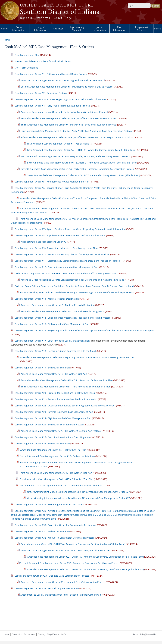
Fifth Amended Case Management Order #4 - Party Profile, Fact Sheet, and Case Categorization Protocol (75, 137)
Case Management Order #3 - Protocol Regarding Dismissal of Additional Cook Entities (60, 99)
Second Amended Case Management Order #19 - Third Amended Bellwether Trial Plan (67, 380)
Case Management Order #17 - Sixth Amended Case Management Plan (52, 341)
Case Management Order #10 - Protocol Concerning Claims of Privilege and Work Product (62, 254)
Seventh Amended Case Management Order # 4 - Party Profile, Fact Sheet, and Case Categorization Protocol (78, 169)
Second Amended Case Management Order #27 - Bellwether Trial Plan (58, 456)
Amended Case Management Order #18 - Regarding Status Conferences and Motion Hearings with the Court (78, 357)
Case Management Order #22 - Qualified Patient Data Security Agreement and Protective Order (65, 406)
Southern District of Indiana (60, 12)
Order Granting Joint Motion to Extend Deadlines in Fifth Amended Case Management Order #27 (78, 492)
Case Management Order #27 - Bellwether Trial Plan (42, 444)
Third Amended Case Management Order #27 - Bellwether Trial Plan (56, 473)
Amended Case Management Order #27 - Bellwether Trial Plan (53, 450)
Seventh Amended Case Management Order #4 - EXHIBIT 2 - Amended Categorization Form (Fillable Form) (84, 175)
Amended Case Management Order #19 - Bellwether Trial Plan (54, 374)
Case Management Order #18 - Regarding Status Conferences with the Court (55, 351)
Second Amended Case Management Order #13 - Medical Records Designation (63, 311)
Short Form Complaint (26, 68)
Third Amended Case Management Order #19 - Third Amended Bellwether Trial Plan (66, 387)
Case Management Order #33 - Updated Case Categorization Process (52, 576)
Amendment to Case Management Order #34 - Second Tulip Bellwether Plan (61, 595)
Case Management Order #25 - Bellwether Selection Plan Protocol (49, 425)
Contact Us (17, 634)
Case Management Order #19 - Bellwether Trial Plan (42, 368)
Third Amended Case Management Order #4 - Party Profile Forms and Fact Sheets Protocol (69, 125)
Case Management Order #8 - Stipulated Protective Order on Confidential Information (60, 235)
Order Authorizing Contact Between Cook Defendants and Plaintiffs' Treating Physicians (65, 273)
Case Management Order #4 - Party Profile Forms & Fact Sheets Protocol (53, 106)
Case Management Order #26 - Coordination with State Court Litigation (52, 437)
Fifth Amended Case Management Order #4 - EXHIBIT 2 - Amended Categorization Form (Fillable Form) (82, 150)
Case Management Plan (27, 55)
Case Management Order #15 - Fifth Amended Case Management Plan (52, 324)
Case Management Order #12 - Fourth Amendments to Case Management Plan (56, 267)
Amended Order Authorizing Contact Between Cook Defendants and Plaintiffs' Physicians (72, 280)
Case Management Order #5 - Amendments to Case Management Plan (52, 182)
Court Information (19, 28)
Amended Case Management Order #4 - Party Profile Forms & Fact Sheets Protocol (64, 112)
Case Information (120, 28)
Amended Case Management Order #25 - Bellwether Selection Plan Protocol (61, 431)
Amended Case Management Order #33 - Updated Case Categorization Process (63, 582)
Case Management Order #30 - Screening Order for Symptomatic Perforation (55, 525)
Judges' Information (41, 28)
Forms (158, 28)
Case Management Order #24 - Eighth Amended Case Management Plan (53, 418)
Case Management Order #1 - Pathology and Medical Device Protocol (51, 74)
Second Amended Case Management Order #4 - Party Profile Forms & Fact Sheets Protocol (69, 118)
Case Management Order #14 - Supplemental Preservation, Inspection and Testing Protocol (63, 318)
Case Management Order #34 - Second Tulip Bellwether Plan (47, 588)
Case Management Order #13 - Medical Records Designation (47, 299)
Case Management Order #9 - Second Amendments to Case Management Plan (56, 248)
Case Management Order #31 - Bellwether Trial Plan (42, 531)
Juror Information (99, 28)
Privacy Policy (139, 634)
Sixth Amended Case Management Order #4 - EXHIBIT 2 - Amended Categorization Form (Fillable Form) (82, 163)
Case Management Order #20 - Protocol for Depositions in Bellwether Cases (55, 393)
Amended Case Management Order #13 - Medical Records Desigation (58, 305)
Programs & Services (142, 28)
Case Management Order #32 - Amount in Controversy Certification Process (54, 538)
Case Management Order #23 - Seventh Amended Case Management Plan (54, 412)
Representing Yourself (77, 28)
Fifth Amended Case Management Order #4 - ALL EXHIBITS (58, 144)
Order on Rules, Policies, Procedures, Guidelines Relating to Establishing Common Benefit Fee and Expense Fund (74, 286)
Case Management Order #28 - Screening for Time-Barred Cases (49, 504)
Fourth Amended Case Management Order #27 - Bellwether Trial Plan (56, 479)
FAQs (64, 634)
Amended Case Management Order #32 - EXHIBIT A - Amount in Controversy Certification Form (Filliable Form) (85, 557)
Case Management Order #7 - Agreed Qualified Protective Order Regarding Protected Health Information (70, 229)
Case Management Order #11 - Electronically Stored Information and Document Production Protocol (67, 261)
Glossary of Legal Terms (48, 634)
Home (4, 28)
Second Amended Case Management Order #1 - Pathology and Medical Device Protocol (67, 87)
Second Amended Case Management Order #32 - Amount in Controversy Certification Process (70, 563)
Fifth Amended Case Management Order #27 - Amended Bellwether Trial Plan (61, 485)
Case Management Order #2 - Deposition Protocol (41, 93)
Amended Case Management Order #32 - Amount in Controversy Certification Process (66, 550)
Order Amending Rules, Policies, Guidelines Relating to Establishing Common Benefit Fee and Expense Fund (78, 292)
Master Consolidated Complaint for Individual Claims (43, 61)
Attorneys (58, 28)
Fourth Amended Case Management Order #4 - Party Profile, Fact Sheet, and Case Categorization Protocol (77, 131)
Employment (30, 634)
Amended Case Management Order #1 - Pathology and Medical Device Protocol (63, 80)
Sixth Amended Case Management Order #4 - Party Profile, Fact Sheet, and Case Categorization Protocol (76, 156)
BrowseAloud (152, 634)
